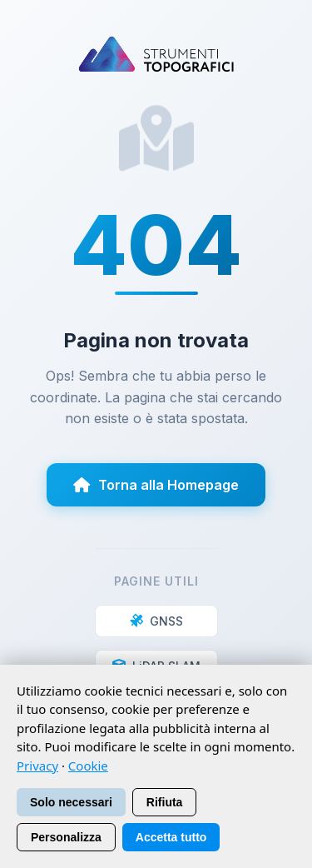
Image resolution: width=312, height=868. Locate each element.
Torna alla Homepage (156, 485)
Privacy (37, 766)
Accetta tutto (171, 837)
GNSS (156, 621)
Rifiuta (165, 802)
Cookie (88, 766)
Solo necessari (71, 802)
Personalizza (66, 837)
